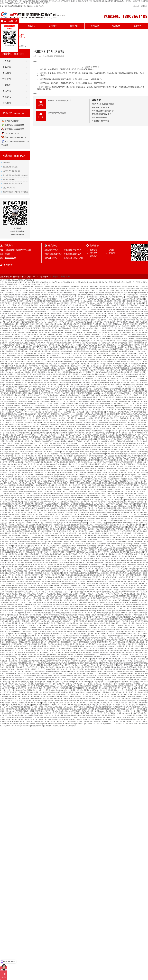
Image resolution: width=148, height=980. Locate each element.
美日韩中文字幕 (40, 326)
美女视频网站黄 (40, 358)
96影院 (81, 688)
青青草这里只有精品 (120, 443)
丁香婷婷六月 (32, 297)
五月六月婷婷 (66, 452)
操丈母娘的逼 (104, 583)
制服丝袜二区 (75, 502)
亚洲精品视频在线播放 (90, 343)
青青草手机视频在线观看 (95, 456)
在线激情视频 (62, 627)
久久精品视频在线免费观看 (107, 351)
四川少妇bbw (120, 487)
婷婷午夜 (115, 427)
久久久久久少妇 (10, 550)
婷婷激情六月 (15, 604)
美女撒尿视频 (19, 337)
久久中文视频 (57, 343)
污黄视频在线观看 (90, 688)
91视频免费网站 (59, 370)
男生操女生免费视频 (76, 640)
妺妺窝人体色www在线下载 (65, 667)
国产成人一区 (67, 673)
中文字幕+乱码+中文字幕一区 (73, 301)
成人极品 (127, 609)
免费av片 (127, 320)
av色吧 (74, 458)
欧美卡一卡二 (115, 431)
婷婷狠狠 (72, 295)
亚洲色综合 (120, 397)
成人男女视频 (37, 514)
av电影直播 (5, 291)
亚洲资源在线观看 (12, 391)
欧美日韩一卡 (98, 494)
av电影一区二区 (46, 650)
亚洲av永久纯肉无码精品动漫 (100, 360)
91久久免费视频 (19, 648)
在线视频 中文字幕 (27, 655)
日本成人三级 (86, 565)
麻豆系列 (78, 397)
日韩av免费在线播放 (10, 596)
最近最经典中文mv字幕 (77, 339)
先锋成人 (79, 439)
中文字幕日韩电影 (95, 588)
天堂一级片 (66, 385)
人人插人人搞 (124, 667)
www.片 (27, 648)
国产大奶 (109, 586)
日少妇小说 (136, 567)
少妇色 (77, 316)
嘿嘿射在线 (22, 663)
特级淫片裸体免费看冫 (55, 458)
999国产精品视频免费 (15, 316)
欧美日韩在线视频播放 (122, 368)
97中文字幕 (31, 686)
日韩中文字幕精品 (31, 435)
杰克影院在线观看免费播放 (64, 470)
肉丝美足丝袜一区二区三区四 (116, 450)
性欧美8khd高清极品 (57, 548)
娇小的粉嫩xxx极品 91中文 (86, 546)
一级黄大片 (41, 542)
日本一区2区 (17, 498)
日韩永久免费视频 (62, 295)
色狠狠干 (92, 506)
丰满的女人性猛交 (45, 586)
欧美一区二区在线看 (37, 567)
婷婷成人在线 (116, 370)
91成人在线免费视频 (97, 500)
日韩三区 (96, 517)
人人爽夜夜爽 (102, 661)
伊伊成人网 (144, 288)
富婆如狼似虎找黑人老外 (33, 422)
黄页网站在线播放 (128, 339)
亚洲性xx (131, 671)
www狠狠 (100, 349)
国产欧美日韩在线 (55, 345)
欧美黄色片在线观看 (14, 696)
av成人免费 (86, 586)
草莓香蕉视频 (134, 349)
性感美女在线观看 (52, 560)
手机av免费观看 (70, 479)
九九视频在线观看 (71, 512)
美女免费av (132, 374)
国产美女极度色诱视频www (13, 494)
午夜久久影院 (39, 362)
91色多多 (26, 502)
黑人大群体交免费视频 (31, 316)
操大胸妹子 (93, 550)
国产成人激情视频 (133, 309)
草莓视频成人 (88, 707)
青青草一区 (72, 288)
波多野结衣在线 (90, 724)
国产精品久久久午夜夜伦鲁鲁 (66, 305)
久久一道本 (115, 722)
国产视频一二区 (29, 600)
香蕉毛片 (63, 427)
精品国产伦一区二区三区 (82, 324)
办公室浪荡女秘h (141, 462)
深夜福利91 (111, 646)
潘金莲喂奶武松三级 (77, 537)
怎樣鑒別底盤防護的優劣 (102, 114)
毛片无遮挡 (16, 322)
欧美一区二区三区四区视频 (129, 360)
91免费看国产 (94, 496)
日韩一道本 (132, 378)
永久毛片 (56, 611)
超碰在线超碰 (107, 684)
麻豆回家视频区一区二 (68, 642)
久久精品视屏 (116, 663)
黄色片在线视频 (23, 305)
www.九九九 (116, 655)
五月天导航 (113, 531)
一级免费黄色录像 (21, 512)
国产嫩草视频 (82, 458)
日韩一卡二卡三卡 (91, 629)
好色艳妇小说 (51, 613)
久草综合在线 (28, 565)
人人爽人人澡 (116, 328)
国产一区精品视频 (28, 498)
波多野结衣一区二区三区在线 (114, 669)
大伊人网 (104, 335)
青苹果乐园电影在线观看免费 (17, 424)
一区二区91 (50, 644)
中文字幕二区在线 (12, 594)
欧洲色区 (47, 573)
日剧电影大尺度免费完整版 (124, 399)
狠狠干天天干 (60, 533)
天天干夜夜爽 (18, 640)
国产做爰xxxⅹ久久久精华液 (24, 592)
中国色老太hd (75, 606)
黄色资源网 (46, 314)
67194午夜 (118, 546)
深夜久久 (52, 295)
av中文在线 (37, 368)
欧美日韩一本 (53, 297)
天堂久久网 (113, 642)
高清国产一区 (5, 416)
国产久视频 (29, 408)
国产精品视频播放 (87, 353)
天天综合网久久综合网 (90, 408)
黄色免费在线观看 (123, 435)
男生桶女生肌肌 (95, 391)
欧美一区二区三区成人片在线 (83, 355)
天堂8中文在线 (54, 460)
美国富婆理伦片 (101, 424)
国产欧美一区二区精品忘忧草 (92, 619)
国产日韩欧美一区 (45, 447)
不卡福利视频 (129, 554)
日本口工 (60, 360)
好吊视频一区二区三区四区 (108, 517)
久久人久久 (77, 464)
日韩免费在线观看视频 (28, 470)
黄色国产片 (21, 301)
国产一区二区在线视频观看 (96, 307)
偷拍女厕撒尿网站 (124, 548)
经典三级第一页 (36, 314)
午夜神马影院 (142, 335)
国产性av (9, 397)
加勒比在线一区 (92, 376)
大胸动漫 (10, 418)
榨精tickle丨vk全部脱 (102, 295)
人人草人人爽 (45, 621)
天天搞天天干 (77, 328)
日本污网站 (82, 596)
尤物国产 (39, 291)
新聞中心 (74, 26)
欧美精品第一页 (6, 393)
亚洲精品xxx (20, 307)
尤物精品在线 (105, 512)
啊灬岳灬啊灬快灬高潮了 (61, 514)
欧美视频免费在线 (139, 431)
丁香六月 (26, 481)
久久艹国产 (122, 410)
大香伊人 (29, 345)
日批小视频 (25, 560)
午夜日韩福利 (75, 385)
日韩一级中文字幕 (42, 470)
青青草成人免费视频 (35, 431)
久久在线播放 (9, 567)
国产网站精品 (65, 494)
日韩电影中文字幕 (7, 556)
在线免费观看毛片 (125, 427)
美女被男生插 (19, 537)
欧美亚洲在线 (29, 475)
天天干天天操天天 (15, 443)
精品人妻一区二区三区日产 (129, 470)
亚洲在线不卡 (142, 502)
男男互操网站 (79, 424)
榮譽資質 (112, 253)
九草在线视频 (143, 563)
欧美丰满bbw (58, 690)
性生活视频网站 (130, 709)
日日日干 (120, 579)
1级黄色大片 (107, 598)
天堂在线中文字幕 (34, 529)
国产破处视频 (83, 531)
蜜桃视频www (77, 573)
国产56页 (50, 358)
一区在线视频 (97, 389)
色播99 (127, 349)
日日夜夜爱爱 (67, 558)
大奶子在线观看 (93, 458)
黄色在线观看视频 (39, 374)
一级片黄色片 (120, 466)
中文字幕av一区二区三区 (125, 477)
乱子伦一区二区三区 (36, 404)
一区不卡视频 (22, 596)
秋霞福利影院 (116, 339)
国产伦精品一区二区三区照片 (109, 332)
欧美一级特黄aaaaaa (98, 711)
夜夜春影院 (41, 372)
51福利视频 (72, 529)
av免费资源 (95, 399)
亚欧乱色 (98, 404)
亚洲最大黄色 (39, 722)
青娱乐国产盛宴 (89, 424)
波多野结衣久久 (77, 341)
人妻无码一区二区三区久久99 (89, 420)
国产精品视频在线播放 (128, 483)
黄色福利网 (23, 506)
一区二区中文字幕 (66, 611)
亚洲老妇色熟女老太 (115, 475)
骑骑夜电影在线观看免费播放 (101, 309)
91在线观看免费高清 (21, 366)
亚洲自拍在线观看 (19, 309)
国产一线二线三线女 (108, 385)
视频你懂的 (64, 715)
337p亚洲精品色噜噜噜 (47, 692)
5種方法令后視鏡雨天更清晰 (103, 104)
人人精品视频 (9, 351)
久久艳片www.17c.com (23, 412)
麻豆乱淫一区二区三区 (109, 410)
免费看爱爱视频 (27, 381)
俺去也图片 (98, 722)
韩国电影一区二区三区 (101, 657)
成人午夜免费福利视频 (49, 318)
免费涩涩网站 (115, 540)
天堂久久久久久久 (136, 332)
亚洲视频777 (53, 655)
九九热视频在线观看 (13, 387)
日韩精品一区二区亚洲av (77, 307)
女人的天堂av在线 (131, 489)
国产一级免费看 (128, 295)
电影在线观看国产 (95, 464)
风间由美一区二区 (57, 401)
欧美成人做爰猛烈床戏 (82, 364)
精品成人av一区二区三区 (37, 546)
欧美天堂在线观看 (83, 288)
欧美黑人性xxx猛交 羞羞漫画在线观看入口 (52, 508)
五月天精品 (127, 387)
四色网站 (134, 311)
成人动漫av (68, 525)
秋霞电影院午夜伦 (99, 452)
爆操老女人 (53, 466)
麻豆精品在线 (125, 389)
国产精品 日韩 (139, 345)
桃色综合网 (30, 579)
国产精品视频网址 (88, 378)
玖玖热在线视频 (84, 512)
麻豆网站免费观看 (69, 724)
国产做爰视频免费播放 (81, 611)
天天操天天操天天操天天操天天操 (47, 383)
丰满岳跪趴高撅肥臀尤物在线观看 (49, 571)
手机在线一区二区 (126, 431)
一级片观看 (44, 337)
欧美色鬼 (99, 680)
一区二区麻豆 (15, 726)
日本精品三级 (26, 517)
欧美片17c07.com (39, 347)
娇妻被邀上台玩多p (37, 502)
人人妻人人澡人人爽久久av (15, 372)
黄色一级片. (61, 669)
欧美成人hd (126, 498)
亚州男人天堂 (89, 295)
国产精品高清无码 (76, 481)
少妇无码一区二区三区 (19, 297)
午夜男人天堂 (116, 699)
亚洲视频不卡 (26, 535)
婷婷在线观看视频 (126, 701)
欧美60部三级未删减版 (8, 307)
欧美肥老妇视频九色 (18, 416)
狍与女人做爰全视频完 (125, 286)
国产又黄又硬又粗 (118, 494)
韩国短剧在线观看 (102, 531)
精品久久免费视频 (89, 439)
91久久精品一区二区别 (66, 397)
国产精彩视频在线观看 (64, 291)
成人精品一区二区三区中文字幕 (13, 422)
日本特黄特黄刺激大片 (101, 525)
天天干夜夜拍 (94, 481)
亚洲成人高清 (110, 364)
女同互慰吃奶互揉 (16, 410)
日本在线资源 (112, 565)
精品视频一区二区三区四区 (62, 535)
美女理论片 (84, 314)
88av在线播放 (122, 422)
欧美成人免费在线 (132, 456)
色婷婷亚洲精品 (87, 389)
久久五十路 (116, 311)
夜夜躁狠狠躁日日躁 (44, 709)
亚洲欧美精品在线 (42, 364)
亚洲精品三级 (41, 644)
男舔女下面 (97, 301)
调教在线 (70, 358)
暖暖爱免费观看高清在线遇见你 (84, 510)
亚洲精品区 (23, 397)
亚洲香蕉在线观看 (45, 462)
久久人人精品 (93, 351)
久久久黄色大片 (42, 464)
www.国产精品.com (47, 483)
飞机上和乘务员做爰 (102, 293)
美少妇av (118, 347)
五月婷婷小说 (88, 468)
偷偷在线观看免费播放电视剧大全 (82, 504)
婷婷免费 (49, 374)
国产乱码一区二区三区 (33, 420)
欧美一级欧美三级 (32, 309)
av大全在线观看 (20, 364)
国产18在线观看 (127, 556)
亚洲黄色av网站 (137, 715)
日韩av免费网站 (134, 682)
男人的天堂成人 (71, 726)
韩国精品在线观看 (9, 345)
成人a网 (134, 479)
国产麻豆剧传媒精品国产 (99, 489)
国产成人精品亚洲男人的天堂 (75, 694)
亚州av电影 (136, 544)
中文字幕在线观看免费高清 (61, 462)
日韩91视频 (75, 452)
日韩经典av (91, 293)
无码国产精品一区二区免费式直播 (75, 293)
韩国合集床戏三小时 (54, 385)
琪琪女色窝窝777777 (68, 552)
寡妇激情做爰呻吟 (91, 669)
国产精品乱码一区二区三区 (57, 680)
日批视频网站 (60, 569)
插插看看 (68, 613)
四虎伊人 (16, 397)
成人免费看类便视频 (137, 636)
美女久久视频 (136, 617)
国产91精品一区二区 (43, 324)
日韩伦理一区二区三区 (94, 684)
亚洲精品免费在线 (86, 452)
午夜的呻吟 (60, 694)
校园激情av (137, 408)
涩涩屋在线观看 (102, 688)
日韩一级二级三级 (53, 427)
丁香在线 (80, 690)
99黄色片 (47, 341)
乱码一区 (136, 381)
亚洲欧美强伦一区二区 (49, 328)
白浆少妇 (7, 705)
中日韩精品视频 (23, 349)
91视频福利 (44, 519)
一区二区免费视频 (86, 606)
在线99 (128, 303)
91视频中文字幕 (107, 519)
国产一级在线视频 (84, 447)
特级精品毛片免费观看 (21, 546)
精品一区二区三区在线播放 (133, 521)
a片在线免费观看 (74, 309)
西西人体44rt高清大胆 (48, 479)
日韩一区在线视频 (51, 347)
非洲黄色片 (100, 546)
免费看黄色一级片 (102, 510)
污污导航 (81, 650)
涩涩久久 (74, 366)
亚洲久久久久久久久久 (134, 491)
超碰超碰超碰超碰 (67, 351)
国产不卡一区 (20, 345)
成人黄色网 (110, 316)
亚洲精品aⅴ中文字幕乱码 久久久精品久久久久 (111, 314)
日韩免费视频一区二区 (119, 337)
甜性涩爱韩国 (109, 554)
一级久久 (38, 468)
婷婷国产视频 (107, 366)
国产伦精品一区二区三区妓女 (11, 560)
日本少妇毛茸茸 (51, 638)
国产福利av (108, 632)
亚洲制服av (108, 299)
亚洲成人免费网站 (50, 443)
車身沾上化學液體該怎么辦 (60, 100)
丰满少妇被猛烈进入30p (11, 324)
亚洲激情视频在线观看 (40, 433)
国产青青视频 (42, 427)
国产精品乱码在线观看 (57, 477)
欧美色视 (115, 401)
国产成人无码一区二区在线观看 (62, 496)
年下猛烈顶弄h (81, 475)
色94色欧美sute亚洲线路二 (122, 299)
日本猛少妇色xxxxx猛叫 (84, 552)
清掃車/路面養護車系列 (53, 254)
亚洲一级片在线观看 (11, 489)
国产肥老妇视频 (30, 644)
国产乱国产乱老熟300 (17, 332)
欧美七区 (40, 393)
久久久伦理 (22, 370)
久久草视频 (73, 602)
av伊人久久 (82, 366)
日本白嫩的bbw (91, 320)
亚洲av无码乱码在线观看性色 (114, 500)
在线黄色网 (15, 429)
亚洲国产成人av (18, 475)
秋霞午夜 (12, 525)
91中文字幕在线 (11, 355)
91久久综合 (71, 381)
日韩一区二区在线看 (86, 416)
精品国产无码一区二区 (107, 460)
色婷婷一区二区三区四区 (30, 696)
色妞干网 (12, 523)
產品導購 (7, 91)
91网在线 (13, 527)
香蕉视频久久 (117, 598)
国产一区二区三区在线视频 (113, 387)
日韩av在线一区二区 (46, 316)
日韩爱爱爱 (58, 498)
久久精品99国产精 (99, 316)
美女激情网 (116, 575)
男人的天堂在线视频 (71, 500)
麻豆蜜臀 (85, 521)
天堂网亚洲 (77, 374)
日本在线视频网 (42, 397)
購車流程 (93, 250)
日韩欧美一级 (109, 546)
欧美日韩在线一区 (48, 506)
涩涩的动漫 (133, 667)
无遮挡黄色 (7, 458)
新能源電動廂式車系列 (72, 254)
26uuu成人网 (95, 617)
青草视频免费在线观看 (37, 560)
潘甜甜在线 (48, 636)
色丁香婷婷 (39, 491)
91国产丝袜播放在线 (28, 322)
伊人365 (116, 611)
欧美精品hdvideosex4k (115, 523)
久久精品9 (100, 387)
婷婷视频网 (126, 452)
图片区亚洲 (37, 328)
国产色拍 (69, 468)
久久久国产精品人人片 (65, 318)
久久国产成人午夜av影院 (91, 383)
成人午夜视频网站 (25, 391)
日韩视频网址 (99, 433)
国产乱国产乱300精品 (136, 623)
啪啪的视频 (36, 399)
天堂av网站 (138, 477)
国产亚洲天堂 (84, 391)
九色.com (29, 514)
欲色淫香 (56, 688)
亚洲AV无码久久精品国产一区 (92, 397)
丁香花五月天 (32, 512)
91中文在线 (47, 699)
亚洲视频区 (57, 523)
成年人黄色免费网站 (27, 311)
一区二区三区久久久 (24, 399)
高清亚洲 (81, 362)
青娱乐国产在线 (85, 617)
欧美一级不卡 (78, 318)
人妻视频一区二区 (43, 552)
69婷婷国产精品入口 (68, 439)
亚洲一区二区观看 (95, 410)
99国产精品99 (21, 540)
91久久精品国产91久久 (117, 297)
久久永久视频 (72, 508)
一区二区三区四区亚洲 (111, 470)
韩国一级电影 (56, 489)
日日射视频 (112, 477)
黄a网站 (65, 640)
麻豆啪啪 (107, 447)
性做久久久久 (10, 711)
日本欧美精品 (66, 517)
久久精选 (83, 703)
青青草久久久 (85, 502)
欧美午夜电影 (46, 391)
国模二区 (95, 291)
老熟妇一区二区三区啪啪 (114, 724)
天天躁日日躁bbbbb (14, 468)
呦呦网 (67, 330)
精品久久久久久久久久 (140, 414)
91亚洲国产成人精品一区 (72, 353)
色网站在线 (73, 715)
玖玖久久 (27, 458)
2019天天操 (4, 609)
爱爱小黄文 (68, 374)
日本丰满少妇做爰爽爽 (115, 521)
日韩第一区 (116, 684)
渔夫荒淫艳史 (62, 466)
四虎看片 (109, 590)
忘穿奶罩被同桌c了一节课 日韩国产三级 (21, 452)
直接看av (117, 623)
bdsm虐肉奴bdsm (80, 299)
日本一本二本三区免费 (52, 715)
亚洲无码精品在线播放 (30, 632)
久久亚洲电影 (126, 328)
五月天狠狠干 (49, 393)
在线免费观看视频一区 (13, 623)
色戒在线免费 (128, 475)
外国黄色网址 (83, 625)
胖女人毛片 (137, 475)
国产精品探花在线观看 (20, 393)
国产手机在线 (58, 456)
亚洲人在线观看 (119, 604)
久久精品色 (29, 301)
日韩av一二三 (62, 410)
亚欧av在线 (143, 305)
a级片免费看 (79, 358)
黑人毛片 (22, 579)
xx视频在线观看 (60, 441)
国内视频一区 (105, 383)
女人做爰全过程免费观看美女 (76, 320)
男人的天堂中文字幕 (21, 385)
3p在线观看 (46, 368)
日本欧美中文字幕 (71, 399)
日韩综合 (116, 590)
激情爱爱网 (93, 487)
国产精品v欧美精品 (71, 506)
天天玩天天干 (65, 414)
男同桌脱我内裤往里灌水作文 (132, 508)
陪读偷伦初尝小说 (62, 339)
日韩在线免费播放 (72, 609)
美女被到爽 (32, 397)
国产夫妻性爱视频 (118, 563)
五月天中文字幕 (72, 531)
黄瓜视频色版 (88, 477)
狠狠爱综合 (81, 297)
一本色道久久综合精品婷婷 (11, 724)
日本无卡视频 (83, 567)
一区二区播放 (16, 303)
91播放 (90, 598)
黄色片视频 (15, 606)
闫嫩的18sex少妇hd (58, 299)
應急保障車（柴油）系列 (73, 258)
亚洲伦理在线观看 (74, 563)
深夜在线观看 (76, 653)
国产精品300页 (69, 542)
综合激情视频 (107, 324)
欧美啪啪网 (135, 596)
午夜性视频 (103, 458)
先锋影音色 (143, 523)
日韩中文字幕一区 (128, 644)
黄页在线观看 (99, 569)
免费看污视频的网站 (49, 291)
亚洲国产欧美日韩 (93, 583)
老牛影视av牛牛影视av (80, 588)
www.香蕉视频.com (60, 358)
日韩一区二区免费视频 (92, 335)
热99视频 (71, 364)
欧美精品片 (141, 433)
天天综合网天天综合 (97, 364)
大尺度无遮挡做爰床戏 (126, 345)
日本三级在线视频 (52, 326)
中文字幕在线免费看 (34, 351)
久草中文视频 (12, 514)
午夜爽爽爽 (141, 479)
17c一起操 (19, 481)
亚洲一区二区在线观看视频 (44, 288)
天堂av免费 (53, 309)
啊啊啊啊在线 (13, 609)
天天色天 (48, 575)
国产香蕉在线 (72, 466)
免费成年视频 (108, 604)
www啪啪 (21, 414)
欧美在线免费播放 (23, 427)
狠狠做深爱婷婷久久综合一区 (60, 314)
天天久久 (38, 592)
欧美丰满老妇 (13, 483)
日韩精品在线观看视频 (90, 422)
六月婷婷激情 (31, 364)
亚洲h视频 (118, 460)
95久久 (56, 563)
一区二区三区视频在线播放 (102, 339)
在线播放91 (21, 586)
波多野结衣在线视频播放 (57, 617)
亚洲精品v (37, 381)
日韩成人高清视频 (42, 485)
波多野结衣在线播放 (15, 510)
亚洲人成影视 (88, 301)
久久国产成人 (35, 621)
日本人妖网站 (98, 470)
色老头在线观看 (11, 531)
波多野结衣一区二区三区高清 (30, 606)
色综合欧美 (108, 456)
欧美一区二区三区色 (98, 636)
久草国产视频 (43, 366)
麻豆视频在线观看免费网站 (94, 311)
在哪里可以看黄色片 (62, 481)
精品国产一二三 (137, 548)
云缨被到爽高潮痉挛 (80, 351)
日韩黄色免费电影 (134, 337)
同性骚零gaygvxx (111, 330)
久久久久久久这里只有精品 (77, 376)
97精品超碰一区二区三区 (26, 288)
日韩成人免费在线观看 (82, 489)
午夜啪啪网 (83, 661)
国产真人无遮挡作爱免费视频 (13, 502)
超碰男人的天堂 (39, 638)
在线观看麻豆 (124, 481)
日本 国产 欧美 (18, 600)
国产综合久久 (20, 523)
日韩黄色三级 (103, 297)
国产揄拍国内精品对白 (129, 659)
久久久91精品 (13, 684)
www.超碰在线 (77, 372)
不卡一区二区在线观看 (32, 337)
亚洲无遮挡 (100, 443)
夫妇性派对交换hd (139, 351)
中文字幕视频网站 (10, 288)
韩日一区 (12, 487)
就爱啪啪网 (103, 381)
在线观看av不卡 (27, 694)
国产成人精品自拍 (107, 391)
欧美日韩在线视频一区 (123, 364)
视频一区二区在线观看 (19, 686)
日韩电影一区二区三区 (13, 293)
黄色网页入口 (101, 542)
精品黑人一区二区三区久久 (116, 303)
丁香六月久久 (55, 705)
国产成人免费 (87, 573)
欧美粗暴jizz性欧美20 (107, 454)
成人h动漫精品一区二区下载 (86, 450)
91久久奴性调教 (120, 673)
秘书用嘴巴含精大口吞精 (128, 611)
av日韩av (114, 676)
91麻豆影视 (114, 383)
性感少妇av (69, 657)
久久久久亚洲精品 (105, 393)
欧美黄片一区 (72, 418)
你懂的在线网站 (103, 473)
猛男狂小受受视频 (132, 485)
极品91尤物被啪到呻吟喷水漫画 (82, 494)
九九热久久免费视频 (92, 435)
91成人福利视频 (55, 452)
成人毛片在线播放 (114, 335)
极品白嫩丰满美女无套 (83, 437)
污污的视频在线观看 (55, 301)
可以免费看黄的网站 (117, 696)
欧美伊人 (9, 694)
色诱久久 (48, 590)
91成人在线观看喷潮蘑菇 (37, 406)
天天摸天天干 (53, 397)
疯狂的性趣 (43, 385)
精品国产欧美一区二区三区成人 (134, 439)
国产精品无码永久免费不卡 (25, 401)
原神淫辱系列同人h (25, 548)
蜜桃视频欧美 (115, 483)
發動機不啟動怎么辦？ (101, 107)
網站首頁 (136, 6)
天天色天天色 (111, 579)
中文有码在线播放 (35, 713)
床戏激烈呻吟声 (118, 519)
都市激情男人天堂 (91, 479)
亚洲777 (13, 625)
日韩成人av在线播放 (84, 715)
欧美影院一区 (43, 460)
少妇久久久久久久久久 (90, 592)
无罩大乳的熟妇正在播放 (26, 291)
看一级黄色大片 (48, 412)
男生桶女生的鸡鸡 (56, 353)
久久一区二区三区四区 (40, 345)
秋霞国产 (89, 339)
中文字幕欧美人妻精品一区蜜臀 (113, 537)
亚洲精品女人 (117, 324)
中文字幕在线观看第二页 (95, 326)
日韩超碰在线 (114, 667)
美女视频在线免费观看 (66, 395)
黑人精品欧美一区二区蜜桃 (18, 661)
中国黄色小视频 (84, 615)
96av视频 (46, 598)
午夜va (70, 487)
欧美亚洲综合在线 (26, 328)
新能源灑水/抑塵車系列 (73, 250)
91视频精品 (112, 381)
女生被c (53, 339)
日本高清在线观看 (81, 387)
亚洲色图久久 (55, 414)
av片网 (117, 355)
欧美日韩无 (58, 412)
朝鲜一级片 (131, 688)
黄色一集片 (53, 364)
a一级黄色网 (18, 556)
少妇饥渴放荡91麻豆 (39, 682)
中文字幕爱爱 (89, 644)
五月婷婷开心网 (13, 627)
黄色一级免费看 (59, 316)
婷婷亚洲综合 (143, 452)
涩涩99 (130, 602)
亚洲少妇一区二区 (116, 295)
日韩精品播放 (110, 408)
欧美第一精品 (135, 320)
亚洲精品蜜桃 (39, 286)
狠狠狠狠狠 (10, 581)
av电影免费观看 (105, 655)
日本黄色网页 (85, 445)
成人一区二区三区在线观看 (108, 686)
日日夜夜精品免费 (105, 343)
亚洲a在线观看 (31, 552)
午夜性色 (44, 510)
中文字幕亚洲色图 (105, 328)
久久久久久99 (27, 598)
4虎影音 (33, 724)
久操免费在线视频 (140, 560)
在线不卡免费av (107, 464)
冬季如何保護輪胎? (99, 117)
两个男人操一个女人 (123, 525)
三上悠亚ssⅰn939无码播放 (23, 347)
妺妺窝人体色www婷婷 (90, 328)
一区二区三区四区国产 (139, 498)
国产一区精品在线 (26, 604)
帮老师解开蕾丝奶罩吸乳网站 (69, 391)
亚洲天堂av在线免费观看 (17, 376)
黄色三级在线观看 (69, 575)
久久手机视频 (51, 594)
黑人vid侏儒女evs (23, 673)
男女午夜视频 (53, 424)
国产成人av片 (106, 427)
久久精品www (19, 563)
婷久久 (125, 347)
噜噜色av (23, 690)
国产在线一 (137, 286)
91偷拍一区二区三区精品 (137, 619)
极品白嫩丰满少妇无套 (16, 353)
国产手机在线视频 (32, 586)
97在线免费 (77, 378)
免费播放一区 (125, 479)
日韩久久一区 (20, 550)
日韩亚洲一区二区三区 (58, 368)
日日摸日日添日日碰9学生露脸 (115, 414)
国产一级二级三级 (15, 286)
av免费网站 (6, 297)
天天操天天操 (46, 489)
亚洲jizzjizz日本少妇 (14, 381)
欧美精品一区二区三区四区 (127, 625)
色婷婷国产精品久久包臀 (81, 621)
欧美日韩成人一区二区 (134, 362)
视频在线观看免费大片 (60, 437)
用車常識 (20, 46)
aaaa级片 (33, 427)
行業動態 (7, 85)
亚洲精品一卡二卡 (104, 370)
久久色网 (133, 412)
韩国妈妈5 (93, 514)
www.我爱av (61, 435)
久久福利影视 (22, 360)
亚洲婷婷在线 (72, 427)
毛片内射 (14, 705)
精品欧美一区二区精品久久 (29, 429)
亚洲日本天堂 (95, 498)
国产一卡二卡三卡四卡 (64, 355)
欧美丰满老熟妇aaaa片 (98, 374)
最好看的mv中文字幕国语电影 (117, 542)
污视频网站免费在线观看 (68, 546)
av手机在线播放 (94, 567)
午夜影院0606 (35, 439)
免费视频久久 (19, 441)
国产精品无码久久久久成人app (47, 376)
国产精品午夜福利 (138, 540)
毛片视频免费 (30, 416)
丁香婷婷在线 (26, 295)
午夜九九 (85, 481)
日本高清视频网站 (30, 320)
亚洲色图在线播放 (136, 575)
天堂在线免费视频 (43, 339)
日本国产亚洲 (84, 360)
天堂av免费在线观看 (121, 391)
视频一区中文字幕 (46, 523)
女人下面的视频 (105, 481)
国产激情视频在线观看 (71, 445)
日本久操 (64, 705)
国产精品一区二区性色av (21, 619)
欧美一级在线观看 (13, 328)
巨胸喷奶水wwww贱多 (43, 401)
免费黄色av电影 (121, 458)
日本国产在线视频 (27, 378)
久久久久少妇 (124, 619)
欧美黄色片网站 (76, 586)
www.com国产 (82, 418)
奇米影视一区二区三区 (139, 358)
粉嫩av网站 (139, 671)
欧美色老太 (123, 502)
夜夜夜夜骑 (17, 694)
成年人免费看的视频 (26, 368)
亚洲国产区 (41, 627)
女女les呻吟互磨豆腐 (23, 669)
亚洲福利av (130, 410)
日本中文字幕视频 (134, 393)
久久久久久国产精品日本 (54, 311)
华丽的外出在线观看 (15, 462)
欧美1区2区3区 (91, 602)
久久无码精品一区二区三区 (101, 715)
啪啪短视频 (13, 349)
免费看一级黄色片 (86, 316)
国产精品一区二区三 (96, 604)
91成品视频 (32, 393)
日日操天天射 (68, 324)
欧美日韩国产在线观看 (57, 625)
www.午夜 (55, 391)
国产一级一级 (105, 682)
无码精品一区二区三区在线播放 (65, 393)
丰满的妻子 (4, 525)
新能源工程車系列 (51, 258)
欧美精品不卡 (132, 443)
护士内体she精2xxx (82, 604)
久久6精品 (37, 408)
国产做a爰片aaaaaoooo (105, 596)
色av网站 (117, 588)
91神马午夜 (13, 362)
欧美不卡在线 (102, 514)
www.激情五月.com (51, 602)
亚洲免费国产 (7, 311)
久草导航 (132, 657)
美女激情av (63, 487)
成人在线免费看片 (21, 395)
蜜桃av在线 (139, 347)
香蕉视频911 (36, 391)
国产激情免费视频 (141, 496)
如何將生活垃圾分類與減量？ (12, 171)
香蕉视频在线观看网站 (107, 529)
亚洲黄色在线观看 (58, 332)
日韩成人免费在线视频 (15, 638)
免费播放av (95, 483)
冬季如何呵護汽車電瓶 (101, 121)
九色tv (25, 521)
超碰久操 (86, 676)
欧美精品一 (56, 699)
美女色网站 (111, 487)
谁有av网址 (99, 571)
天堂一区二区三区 (138, 299)
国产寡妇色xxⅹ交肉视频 (120, 343)
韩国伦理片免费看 (137, 525)
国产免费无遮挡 (18, 320)
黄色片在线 (115, 481)
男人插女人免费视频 (21, 406)
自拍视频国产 (12, 445)
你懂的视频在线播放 (64, 443)
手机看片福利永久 (81, 542)
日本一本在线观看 (79, 470)
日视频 (92, 401)
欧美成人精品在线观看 (119, 309)
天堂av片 (7, 646)
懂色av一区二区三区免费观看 (126, 326)
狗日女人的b (7, 322)
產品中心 (32, 26)
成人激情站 (108, 443)
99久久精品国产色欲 (28, 477)
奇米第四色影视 (85, 636)
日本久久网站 (73, 447)
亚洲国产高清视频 (132, 330)
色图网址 (77, 634)
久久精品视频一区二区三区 (88, 370)
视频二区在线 (110, 466)
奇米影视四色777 (78, 535)
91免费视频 (15, 579)
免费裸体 (28, 537)
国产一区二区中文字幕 (44, 303)
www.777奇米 (60, 399)
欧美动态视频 (142, 366)
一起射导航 (6, 726)
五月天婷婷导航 (58, 374)
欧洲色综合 (138, 546)
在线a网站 (14, 414)
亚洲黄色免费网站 (68, 422)
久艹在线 (16, 311)
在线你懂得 (108, 707)
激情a (54, 410)
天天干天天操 (134, 481)
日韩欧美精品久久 (126, 590)
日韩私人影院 (77, 343)
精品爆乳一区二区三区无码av (111, 703)
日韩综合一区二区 (70, 404)
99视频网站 (60, 659)
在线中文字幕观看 (70, 690)
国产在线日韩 (100, 590)
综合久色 (139, 579)
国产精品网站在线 (110, 341)
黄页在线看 (39, 573)
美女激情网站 (26, 575)
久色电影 (105, 667)
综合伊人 (129, 487)
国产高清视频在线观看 (133, 466)
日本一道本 (127, 567)
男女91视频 (7, 686)
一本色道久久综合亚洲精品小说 (129, 288)
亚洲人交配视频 (142, 473)
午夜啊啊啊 (122, 418)
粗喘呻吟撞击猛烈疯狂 (94, 692)
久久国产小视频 (99, 441)
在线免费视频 (142, 489)
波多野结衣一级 (71, 709)
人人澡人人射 (31, 634)
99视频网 (74, 638)
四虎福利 (9, 598)
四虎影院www (136, 609)
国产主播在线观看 (90, 349)
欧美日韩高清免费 (35, 437)
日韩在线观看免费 (46, 558)
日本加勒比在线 (64, 556)
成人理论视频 (36, 535)
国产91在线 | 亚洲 (31, 508)
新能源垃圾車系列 (51, 250)
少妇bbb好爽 (20, 667)
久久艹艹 (42, 690)
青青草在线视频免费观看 (94, 431)
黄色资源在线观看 (10, 586)
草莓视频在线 (75, 286)
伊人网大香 (117, 498)
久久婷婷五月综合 (106, 496)
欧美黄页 (10, 437)
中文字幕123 (46, 299)
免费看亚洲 (69, 299)
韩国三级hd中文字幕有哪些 (102, 671)
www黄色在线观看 (125, 401)
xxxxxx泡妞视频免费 (27, 358)
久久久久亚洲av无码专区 (115, 439)
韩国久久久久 (50, 533)
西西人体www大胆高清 (39, 581)
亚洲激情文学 (109, 416)
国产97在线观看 (110, 326)
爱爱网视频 (49, 690)
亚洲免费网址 (63, 529)
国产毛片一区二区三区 (78, 303)
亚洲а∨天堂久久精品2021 (38, 305)
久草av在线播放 (10, 318)
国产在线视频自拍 (113, 514)
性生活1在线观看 (7, 498)
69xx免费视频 (80, 433)
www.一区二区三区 (77, 414)
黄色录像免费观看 (114, 479)
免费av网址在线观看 (14, 460)
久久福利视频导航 (133, 638)
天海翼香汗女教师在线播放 (107, 286)
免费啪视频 (41, 320)
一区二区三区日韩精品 (51, 454)
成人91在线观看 (22, 657)
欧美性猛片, (80, 724)
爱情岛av (96, 454)
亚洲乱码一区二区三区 (134, 445)
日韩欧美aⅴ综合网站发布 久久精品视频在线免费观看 (55, 577)
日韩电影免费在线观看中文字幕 (35, 569)
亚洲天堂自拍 (91, 303)
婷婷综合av (89, 433)
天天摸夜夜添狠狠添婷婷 (93, 537)
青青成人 (50, 525)
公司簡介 (53, 26)
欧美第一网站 (29, 441)
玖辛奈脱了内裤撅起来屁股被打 (97, 475)
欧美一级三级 (70, 483)
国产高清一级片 (48, 527)
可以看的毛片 (62, 364)
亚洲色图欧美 (102, 320)
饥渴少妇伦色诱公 (48, 703)
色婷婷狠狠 (75, 454)
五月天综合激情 (59, 483)
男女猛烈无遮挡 (107, 301)
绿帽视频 (106, 389)
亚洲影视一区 (44, 309)
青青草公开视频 (99, 330)
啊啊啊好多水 (9, 571)
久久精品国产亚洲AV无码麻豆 (74, 335)
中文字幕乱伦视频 (107, 362)
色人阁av (97, 613)
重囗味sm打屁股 (50, 722)
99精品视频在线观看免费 (38, 355)
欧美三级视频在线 (106, 420)
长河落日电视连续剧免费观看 (91, 395)
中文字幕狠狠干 (118, 678)
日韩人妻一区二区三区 (130, 324)
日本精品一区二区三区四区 (117, 638)
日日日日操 (46, 550)
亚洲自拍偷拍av (136, 301)
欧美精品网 (26, 299)
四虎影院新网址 (21, 583)
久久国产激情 (120, 709)
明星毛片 (36, 558)
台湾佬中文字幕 (90, 443)
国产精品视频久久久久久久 (38, 293)
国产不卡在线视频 (60, 531)
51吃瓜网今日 (122, 565)
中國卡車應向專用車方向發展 (12, 184)
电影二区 (129, 414)
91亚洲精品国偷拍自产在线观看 (99, 305)
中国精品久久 (69, 332)
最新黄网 (90, 470)
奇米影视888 (132, 502)
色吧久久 (142, 330)
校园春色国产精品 (127, 684)
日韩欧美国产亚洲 (22, 404)
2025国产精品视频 (108, 395)
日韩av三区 (14, 506)
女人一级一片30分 (47, 381)
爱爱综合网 (121, 330)
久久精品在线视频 (110, 322)
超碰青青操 (69, 378)
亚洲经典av (80, 295)
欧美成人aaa (134, 468)
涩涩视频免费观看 (54, 642)
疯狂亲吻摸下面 (84, 500)
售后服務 (116, 26)
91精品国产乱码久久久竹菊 (79, 719)
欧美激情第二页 (87, 330)
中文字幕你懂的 (55, 552)
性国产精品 (92, 542)
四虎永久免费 (9, 330)
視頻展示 (7, 97)
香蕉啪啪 (25, 473)
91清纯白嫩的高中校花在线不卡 (61, 621)
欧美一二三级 (28, 389)
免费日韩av (7, 466)
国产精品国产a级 (43, 353)
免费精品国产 (39, 504)
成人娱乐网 (15, 613)
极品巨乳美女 (83, 347)
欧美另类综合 (44, 665)
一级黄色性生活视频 (79, 673)
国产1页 (68, 477)
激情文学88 (56, 351)
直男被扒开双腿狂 (45, 332)
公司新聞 (7, 61)
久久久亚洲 (75, 314)
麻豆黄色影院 (13, 508)
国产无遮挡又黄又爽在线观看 (26, 383)
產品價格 (7, 73)
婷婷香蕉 (18, 477)
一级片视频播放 (43, 466)
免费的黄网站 (84, 680)
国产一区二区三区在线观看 (71, 523)
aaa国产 (29, 611)
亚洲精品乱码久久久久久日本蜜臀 (40, 343)
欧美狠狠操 (45, 529)
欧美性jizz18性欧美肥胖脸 (61, 303)
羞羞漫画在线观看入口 (71, 360)
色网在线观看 (7, 320)
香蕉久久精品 (32, 594)
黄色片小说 (73, 297)
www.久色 (92, 531)
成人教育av (109, 711)
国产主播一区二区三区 (66, 424)
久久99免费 (92, 387)
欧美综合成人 (85, 309)
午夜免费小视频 (50, 659)
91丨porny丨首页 (40, 579)
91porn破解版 (33, 366)
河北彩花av (112, 435)
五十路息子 (19, 450)
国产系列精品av (65, 389)
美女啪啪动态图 (62, 663)
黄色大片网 (13, 291)
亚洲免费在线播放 (57, 324)
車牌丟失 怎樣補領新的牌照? (103, 111)
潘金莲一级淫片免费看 (130, 598)
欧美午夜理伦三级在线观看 (98, 625)
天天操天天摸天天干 (71, 596)
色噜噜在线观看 (37, 629)
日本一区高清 (51, 579)
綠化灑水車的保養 (8, 179)
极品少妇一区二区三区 (94, 678)
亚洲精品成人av (112, 345)
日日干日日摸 (48, 514)
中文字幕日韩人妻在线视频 (81, 429)
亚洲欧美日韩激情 (59, 726)
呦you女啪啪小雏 (130, 579)
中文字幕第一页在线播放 (110, 577)
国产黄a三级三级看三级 (122, 596)
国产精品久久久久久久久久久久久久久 (106, 558)
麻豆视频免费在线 (93, 332)
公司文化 (112, 250)
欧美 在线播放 (63, 602)
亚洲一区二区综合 (94, 491)
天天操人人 (88, 318)
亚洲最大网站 (13, 590)
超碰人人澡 (37, 604)
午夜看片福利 (102, 502)
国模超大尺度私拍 (104, 627)
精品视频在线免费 (74, 565)
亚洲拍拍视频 (29, 504)
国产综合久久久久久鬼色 (128, 514)
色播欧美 (95, 565)
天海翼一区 (81, 519)
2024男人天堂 (102, 523)
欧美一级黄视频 (38, 602)
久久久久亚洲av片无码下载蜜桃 (105, 504)
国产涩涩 (101, 669)
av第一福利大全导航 (17, 435)
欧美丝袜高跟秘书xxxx (55, 293)
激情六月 (77, 395)
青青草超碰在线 (117, 567)
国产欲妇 (110, 368)
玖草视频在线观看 (112, 636)
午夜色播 (46, 548)
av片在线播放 (46, 439)
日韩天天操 (17, 456)
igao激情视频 (93, 286)
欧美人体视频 (95, 385)
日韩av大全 (13, 671)
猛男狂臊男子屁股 (127, 370)
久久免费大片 (29, 318)
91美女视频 (42, 632)
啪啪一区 (76, 487)
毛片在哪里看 (95, 445)
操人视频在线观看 (91, 535)
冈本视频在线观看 (120, 362)
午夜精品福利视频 (15, 535)
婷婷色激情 (7, 690)
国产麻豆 (38, 318)
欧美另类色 (64, 485)
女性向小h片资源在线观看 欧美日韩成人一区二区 (37, 387)
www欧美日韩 (126, 311)
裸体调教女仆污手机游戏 (74, 441)
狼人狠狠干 (24, 646)
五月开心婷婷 (37, 548)
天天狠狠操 (92, 523)
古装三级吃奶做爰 (17, 458)
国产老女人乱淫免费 (62, 701)
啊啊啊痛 (39, 724)
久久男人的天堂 (82, 305)
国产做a (74, 462)
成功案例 (95, 26)
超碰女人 (127, 358)
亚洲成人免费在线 (121, 316)
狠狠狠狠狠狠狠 (33, 688)
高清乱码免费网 (134, 341)
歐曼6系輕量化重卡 (8, 188)
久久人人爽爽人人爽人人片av (53, 404)
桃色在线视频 (58, 600)
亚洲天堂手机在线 (122, 504)
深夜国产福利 (30, 485)
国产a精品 (111, 458)
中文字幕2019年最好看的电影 (117, 634)
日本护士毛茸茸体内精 (115, 320)
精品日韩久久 (115, 360)
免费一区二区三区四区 (94, 366)
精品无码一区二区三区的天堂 (93, 341)
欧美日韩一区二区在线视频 (41, 556)
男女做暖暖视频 (118, 376)
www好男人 (123, 374)
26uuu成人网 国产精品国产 (126, 429)
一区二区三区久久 (138, 447)
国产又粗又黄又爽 (38, 590)
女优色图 (31, 362)
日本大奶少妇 (130, 297)
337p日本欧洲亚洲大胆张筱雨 (65, 475)
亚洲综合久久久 (76, 330)
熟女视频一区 (29, 707)
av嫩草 (96, 393)
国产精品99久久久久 (16, 521)
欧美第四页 (68, 548)
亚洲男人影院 (48, 629)
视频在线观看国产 (17, 466)
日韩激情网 (97, 552)
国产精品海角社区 (129, 437)
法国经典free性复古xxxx (108, 429)
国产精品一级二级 (97, 447)
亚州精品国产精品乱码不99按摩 (100, 337)
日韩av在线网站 (118, 358)
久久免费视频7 (87, 558)
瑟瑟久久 (53, 686)
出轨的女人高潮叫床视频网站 (114, 349)
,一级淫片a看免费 (20, 351)
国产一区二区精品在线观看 (136, 450)
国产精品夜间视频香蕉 (8, 491)
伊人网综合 (27, 556)
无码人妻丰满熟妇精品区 (42, 378)
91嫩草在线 (104, 445)
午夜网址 (118, 441)
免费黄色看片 (45, 500)
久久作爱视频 (19, 571)
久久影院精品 (36, 295)
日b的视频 (78, 422)
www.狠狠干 (63, 326)
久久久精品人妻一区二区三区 (26, 464)
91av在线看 (49, 320)
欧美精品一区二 (94, 529)
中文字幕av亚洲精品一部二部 (132, 460)
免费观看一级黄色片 (7, 337)
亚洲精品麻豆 (134, 305)
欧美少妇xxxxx (62, 309)
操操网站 (32, 349)
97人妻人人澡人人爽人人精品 (19, 341)
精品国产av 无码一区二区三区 (69, 416)
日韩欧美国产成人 (136, 291)
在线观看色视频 (65, 454)
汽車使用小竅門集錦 (57, 113)
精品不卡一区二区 (124, 517)
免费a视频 (131, 316)
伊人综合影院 (62, 418)
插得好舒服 (50, 372)
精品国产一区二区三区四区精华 (98, 418)
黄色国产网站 (11, 301)
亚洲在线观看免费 (109, 406)
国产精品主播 (78, 291)
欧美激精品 (142, 311)
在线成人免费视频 (119, 496)
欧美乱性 (113, 525)
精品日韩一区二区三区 (22, 330)
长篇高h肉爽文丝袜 (131, 376)
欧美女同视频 (85, 385)
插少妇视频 (34, 330)
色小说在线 (44, 673)
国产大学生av (76, 699)
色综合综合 (104, 435)
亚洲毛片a (30, 701)
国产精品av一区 (77, 477)
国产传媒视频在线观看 (106, 629)
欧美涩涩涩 (80, 479)
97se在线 (45, 295)
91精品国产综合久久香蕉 (8, 360)
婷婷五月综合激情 (60, 381)
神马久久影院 (12, 447)
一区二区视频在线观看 (124, 381)
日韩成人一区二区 (31, 372)
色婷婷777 (47, 711)
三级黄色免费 (48, 600)
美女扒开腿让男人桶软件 (85, 393)
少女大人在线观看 (136, 389)
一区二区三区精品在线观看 (12, 299)
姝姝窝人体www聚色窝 (35, 663)
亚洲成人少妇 (53, 322)
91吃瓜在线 (116, 600)
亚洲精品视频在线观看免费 (12, 295)
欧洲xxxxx (83, 473)
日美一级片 (50, 701)
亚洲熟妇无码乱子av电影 (14, 389)
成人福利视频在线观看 (101, 353)
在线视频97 (140, 385)
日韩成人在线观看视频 (136, 552)
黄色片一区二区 (13, 370)
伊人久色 (10, 366)
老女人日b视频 (117, 632)
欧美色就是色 (31, 376)
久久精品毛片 (101, 303)
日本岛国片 (115, 305)
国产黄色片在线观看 (110, 680)
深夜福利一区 (88, 441)
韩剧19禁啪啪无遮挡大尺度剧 (91, 579)
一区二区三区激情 (34, 424)
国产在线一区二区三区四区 (118, 473)
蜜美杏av (111, 378)
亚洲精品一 (100, 717)
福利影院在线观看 (30, 676)
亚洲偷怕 (84, 523)
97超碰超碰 (110, 606)
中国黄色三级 (83, 632)
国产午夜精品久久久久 (126, 707)
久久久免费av (32, 339)
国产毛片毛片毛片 (42, 322)
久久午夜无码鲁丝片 (72, 370)
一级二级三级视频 (64, 347)
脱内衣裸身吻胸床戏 (65, 328)
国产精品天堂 (23, 627)
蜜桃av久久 (86, 527)
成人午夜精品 (125, 332)
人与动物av (94, 381)
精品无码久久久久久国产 (95, 299)
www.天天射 (125, 655)
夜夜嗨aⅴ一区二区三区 (107, 399)
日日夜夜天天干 (80, 332)
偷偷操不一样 (22, 362)
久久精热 (106, 540)
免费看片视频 (53, 433)
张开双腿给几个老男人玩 (78, 581)
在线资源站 (4, 286)
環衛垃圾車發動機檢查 (9, 167)
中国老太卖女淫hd (51, 362)
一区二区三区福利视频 (31, 462)
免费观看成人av (8, 339)
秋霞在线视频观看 (32, 332)
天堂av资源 (128, 408)
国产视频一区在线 (119, 464)
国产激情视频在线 (134, 571)
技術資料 (7, 79)
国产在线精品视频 (130, 397)
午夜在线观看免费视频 (125, 351)
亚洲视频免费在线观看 (33, 550)
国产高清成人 (83, 506)
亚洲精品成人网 (26, 659)
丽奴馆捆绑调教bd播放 (114, 508)
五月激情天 (54, 416)
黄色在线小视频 (131, 604)
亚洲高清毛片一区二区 (113, 307)
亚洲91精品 (105, 288)
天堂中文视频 (76, 389)
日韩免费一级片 (115, 353)
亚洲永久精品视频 (6, 475)
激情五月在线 (70, 696)
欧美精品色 (11, 450)
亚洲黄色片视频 (95, 288)
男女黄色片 (4, 590)
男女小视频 (126, 301)
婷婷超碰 (107, 527)
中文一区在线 (127, 544)
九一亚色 (25, 293)
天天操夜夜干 (20, 525)
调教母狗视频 (19, 500)
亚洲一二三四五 (38, 443)
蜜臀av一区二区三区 (42, 452)
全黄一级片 (82, 678)
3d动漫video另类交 (119, 420)
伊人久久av (85, 550)
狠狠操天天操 (125, 355)
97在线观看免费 (23, 355)
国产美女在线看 (83, 466)
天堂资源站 (87, 291)
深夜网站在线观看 (73, 617)
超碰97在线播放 (36, 299)
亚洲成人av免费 (105, 567)
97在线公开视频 (11, 305)
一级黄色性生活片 (72, 533)
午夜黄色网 (108, 311)
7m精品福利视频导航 (130, 424)
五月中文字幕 (99, 416)
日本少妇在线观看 (31, 353)
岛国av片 (75, 661)
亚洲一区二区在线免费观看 (112, 650)
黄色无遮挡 (97, 355)
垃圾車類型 (6, 163)
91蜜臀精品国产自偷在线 (17, 496)
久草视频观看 (108, 485)
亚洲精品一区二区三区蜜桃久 (81, 554)
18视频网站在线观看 (128, 353)
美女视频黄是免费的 (41, 301)
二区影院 (90, 703)
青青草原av (133, 433)
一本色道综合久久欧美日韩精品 (59, 366)
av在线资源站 (69, 682)
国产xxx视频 (51, 305)
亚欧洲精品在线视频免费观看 (59, 337)
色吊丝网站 (118, 301)
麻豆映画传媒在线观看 (32, 479)
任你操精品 (136, 719)
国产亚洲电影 (68, 456)
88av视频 (75, 347)
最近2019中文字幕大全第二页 (129, 592)
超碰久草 (74, 688)
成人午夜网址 (28, 558)
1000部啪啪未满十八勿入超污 (108, 592)
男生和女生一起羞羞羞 (47, 429)
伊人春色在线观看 (137, 303)
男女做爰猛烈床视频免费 (125, 372)
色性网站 (92, 314)
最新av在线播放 (112, 468)
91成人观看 (34, 445)
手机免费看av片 (81, 627)
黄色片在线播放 (49, 481)
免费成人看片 (60, 506)
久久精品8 (114, 552)
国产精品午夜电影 (42, 477)
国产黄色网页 (129, 519)
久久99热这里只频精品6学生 (34, 715)
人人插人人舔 (69, 401)
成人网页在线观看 (61, 450)
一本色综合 (82, 540)
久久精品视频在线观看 (93, 519)
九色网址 (42, 667)
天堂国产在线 (124, 305)
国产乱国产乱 (62, 376)
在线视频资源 (11, 374)
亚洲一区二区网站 (51, 435)
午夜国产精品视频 (42, 588)
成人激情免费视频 (29, 617)
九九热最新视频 (29, 450)
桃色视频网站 (77, 525)
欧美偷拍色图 (53, 464)
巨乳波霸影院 (33, 385)
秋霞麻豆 (22, 544)
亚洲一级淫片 (63, 297)
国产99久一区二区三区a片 (54, 335)
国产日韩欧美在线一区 (29, 456)
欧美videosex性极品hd (97, 466)
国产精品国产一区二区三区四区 (71, 408)
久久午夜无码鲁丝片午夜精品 (135, 696)
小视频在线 (114, 288)
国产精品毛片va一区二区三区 (102, 318)
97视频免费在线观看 (36, 341)
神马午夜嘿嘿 (67, 588)
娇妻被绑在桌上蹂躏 (61, 288)
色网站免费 (84, 286)
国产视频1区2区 (138, 487)
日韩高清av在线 (137, 427)
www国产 (9, 517)
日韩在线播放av (11, 399)
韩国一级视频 (39, 707)
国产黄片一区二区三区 (19, 335)
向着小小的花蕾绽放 (70, 498)
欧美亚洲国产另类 (89, 372)
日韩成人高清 (92, 473)
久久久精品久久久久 (17, 504)
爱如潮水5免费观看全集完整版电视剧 (57, 286)
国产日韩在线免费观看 (16, 479)
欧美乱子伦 (60, 613)
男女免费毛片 (126, 699)
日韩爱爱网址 (122, 680)
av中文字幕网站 (130, 500)
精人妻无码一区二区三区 (125, 406)
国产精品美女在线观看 (63, 554)
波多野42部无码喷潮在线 (13, 439)
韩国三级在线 (10, 433)
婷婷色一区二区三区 (69, 519)
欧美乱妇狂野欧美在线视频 (109, 560)
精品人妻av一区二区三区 (123, 395)
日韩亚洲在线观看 (73, 368)
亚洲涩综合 (20, 318)
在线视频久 (13, 343)
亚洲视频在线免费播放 (94, 548)
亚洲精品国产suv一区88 (112, 717)
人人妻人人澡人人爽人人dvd (67, 686)
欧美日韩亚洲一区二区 (35, 527)
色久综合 (30, 370)
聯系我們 (144, 6)
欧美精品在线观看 (28, 286)
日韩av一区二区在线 (135, 343)
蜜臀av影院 (121, 642)
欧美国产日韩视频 (44, 414)
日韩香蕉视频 (101, 439)
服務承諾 (93, 253)
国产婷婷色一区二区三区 (75, 349)
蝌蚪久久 (112, 719)
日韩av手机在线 (60, 320)
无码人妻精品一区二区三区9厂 (74, 311)
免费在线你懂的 (40, 311)
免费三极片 (27, 410)
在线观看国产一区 (22, 625)
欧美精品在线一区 (6, 565)
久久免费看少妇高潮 (23, 314)
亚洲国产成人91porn (69, 345)
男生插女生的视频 (32, 307)
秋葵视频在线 (22, 527)
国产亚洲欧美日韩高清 (23, 581)
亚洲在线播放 (63, 433)
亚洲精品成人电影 (108, 347)
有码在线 (137, 602)
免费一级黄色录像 (58, 378)
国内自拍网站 (110, 441)
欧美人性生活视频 (12, 544)
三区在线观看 (82, 427)
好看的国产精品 (57, 575)
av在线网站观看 (78, 707)
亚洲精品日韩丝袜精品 (118, 293)
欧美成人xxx (42, 594)
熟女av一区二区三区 (11, 663)
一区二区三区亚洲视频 (67, 646)
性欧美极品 (21, 514)
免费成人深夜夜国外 (114, 544)
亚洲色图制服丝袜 (38, 537)
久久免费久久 (23, 483)
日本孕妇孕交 (112, 422)
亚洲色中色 (132, 391)
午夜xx (24, 468)
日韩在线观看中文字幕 (119, 527)
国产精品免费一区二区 (27, 324)
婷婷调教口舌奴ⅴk (95, 347)
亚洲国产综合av (141, 429)
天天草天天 (75, 636)
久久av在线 (113, 506)
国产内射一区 (50, 475)
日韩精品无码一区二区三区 (51, 713)
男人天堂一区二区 (130, 366)
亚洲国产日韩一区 (131, 563)
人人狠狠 (63, 406)
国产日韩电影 (139, 399)
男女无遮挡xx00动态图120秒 (79, 337)
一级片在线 (69, 316)
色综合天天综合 (82, 529)
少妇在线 (38, 441)
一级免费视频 (67, 412)
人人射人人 (108, 358)
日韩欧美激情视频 (92, 297)
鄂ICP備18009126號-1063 (60, 277)
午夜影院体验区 (125, 600)
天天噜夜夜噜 (82, 508)
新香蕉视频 (139, 437)
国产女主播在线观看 (134, 418)
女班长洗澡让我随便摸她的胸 (135, 606)
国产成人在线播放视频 (115, 424)
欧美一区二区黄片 (67, 634)
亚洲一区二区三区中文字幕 (78, 485)
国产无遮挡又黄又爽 (138, 355)
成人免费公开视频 (92, 460)
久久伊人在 (131, 458)
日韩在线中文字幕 (37, 648)
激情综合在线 (95, 512)
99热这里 (70, 410)
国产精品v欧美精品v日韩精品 (106, 372)
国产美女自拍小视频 (81, 410)
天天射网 (52, 623)
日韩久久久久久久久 (122, 291)
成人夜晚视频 (101, 450)
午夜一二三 (125, 575)
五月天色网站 (103, 713)
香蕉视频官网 (77, 558)
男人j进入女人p (44, 445)
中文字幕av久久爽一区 (31, 494)
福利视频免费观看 (141, 339)
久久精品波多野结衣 (139, 328)
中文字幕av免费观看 (58, 420)
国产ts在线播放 (28, 326)
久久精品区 (143, 648)
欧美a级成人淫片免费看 (107, 291)
